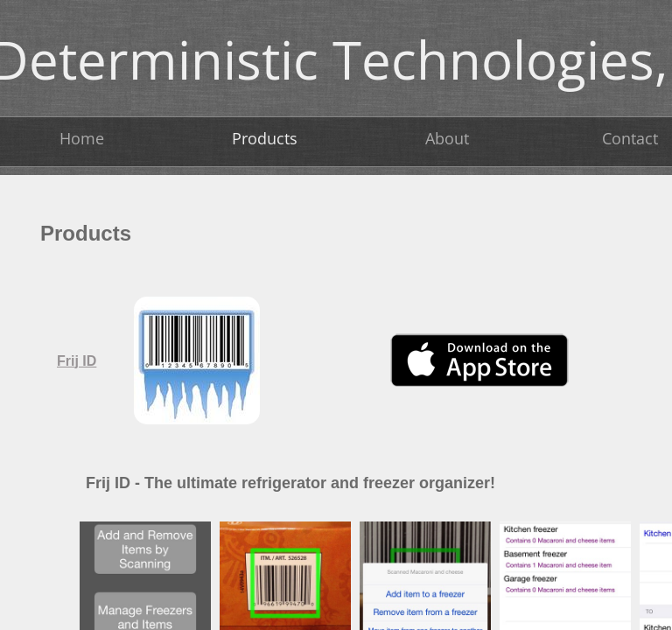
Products (265, 138)
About (447, 138)
